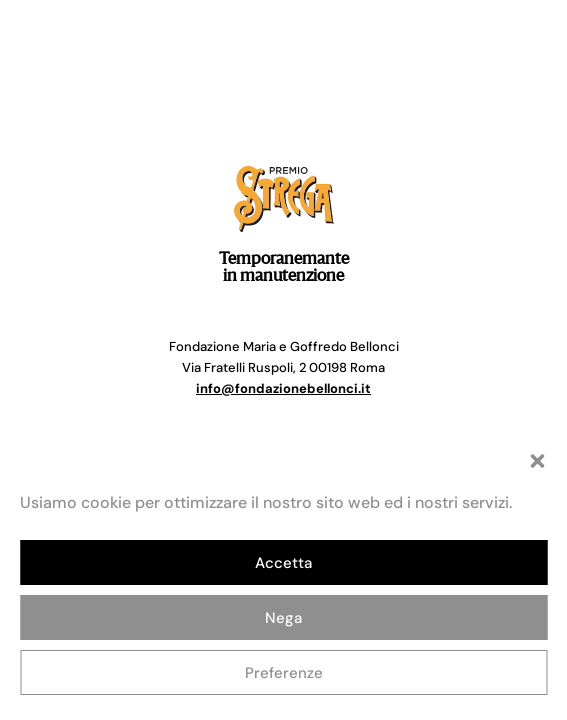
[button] (537, 461)
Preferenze (284, 673)
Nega (283, 618)
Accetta (283, 563)
